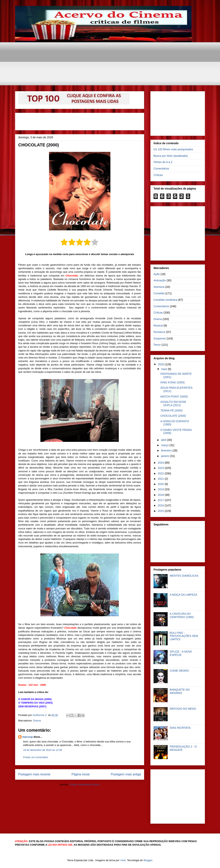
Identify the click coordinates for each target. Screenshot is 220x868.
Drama (37, 721)
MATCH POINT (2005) (174, 397)
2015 (161, 511)
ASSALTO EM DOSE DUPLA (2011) (173, 403)
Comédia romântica (165, 300)
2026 (161, 364)
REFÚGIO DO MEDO (183, 709)
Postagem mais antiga (126, 774)
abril (164, 440)
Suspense (160, 338)
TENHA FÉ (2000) (171, 410)
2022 (161, 473)
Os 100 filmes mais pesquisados (173, 149)
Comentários (161, 169)
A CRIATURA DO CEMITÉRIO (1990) (182, 615)
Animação (160, 280)
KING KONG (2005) (173, 382)
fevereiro (167, 450)
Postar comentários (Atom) (85, 785)
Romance (159, 332)
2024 (161, 463)
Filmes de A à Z (163, 162)
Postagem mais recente (34, 774)
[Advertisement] (110, 51)
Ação (157, 274)
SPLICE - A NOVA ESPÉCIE (181, 653)
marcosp (27, 737)
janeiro (165, 456)
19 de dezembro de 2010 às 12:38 (43, 750)
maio (164, 369)
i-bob (123, 860)
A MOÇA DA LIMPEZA (184, 595)
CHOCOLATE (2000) (173, 416)
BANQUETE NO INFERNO (180, 691)
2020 (161, 484)
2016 (161, 505)
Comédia (159, 293)
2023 (161, 468)
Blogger (148, 860)
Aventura (159, 287)
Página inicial (81, 774)
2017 (161, 500)
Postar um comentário (36, 757)
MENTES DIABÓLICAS (184, 576)
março (165, 445)
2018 (161, 495)
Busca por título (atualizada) (171, 156)
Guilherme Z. (40, 715)
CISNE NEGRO (179, 671)
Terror (157, 345)
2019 (161, 489)
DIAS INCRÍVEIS (180, 728)
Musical (158, 325)
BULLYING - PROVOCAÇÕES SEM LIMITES (184, 636)
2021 (161, 479)
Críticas (158, 175)
